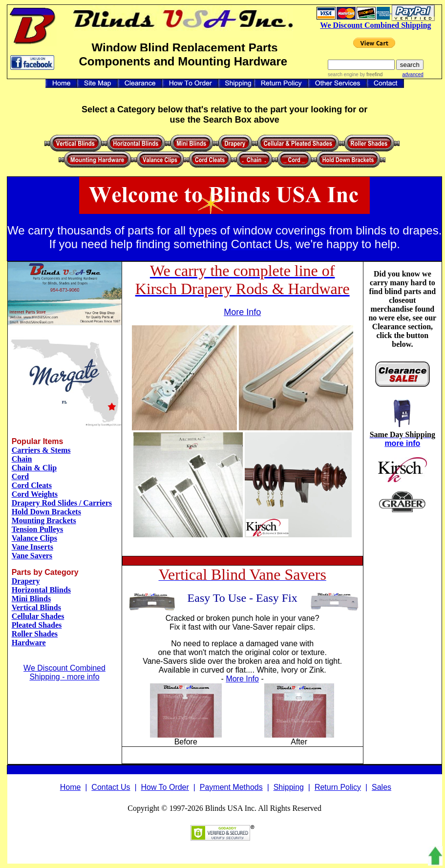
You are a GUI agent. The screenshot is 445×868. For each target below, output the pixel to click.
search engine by (355, 74)
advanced (413, 74)
